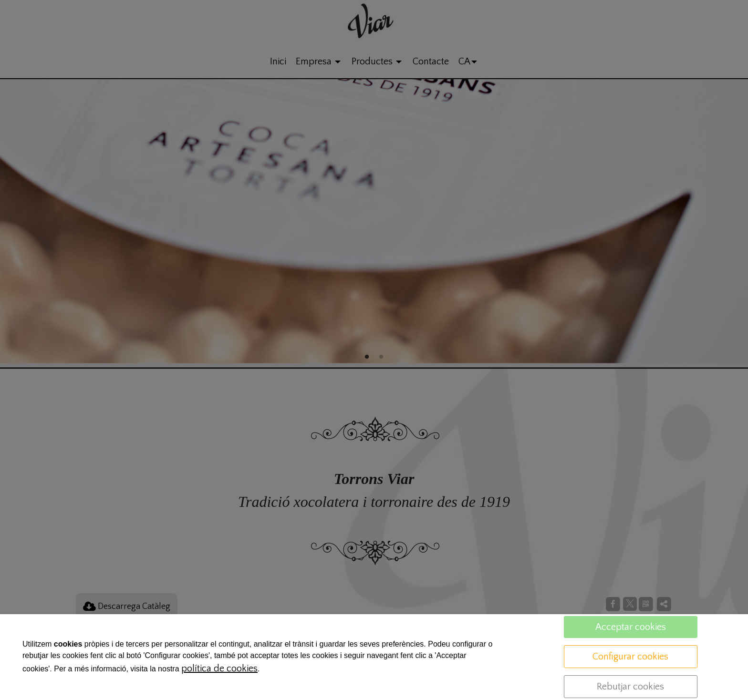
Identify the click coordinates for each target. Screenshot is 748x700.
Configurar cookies (630, 657)
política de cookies (219, 669)
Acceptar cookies (631, 627)
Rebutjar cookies (630, 687)
